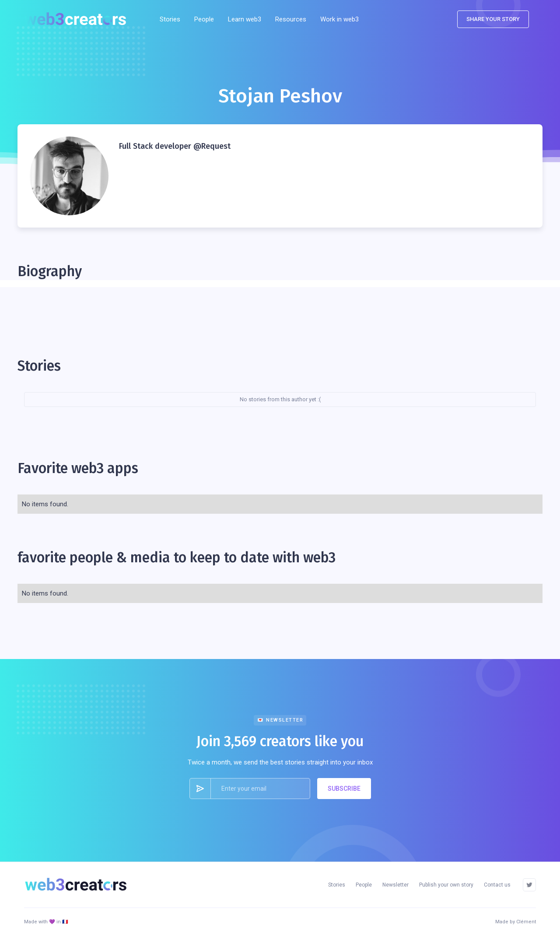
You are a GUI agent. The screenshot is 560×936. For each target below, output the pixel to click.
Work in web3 (339, 19)
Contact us (497, 885)
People (204, 19)
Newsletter (395, 885)
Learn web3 (245, 19)
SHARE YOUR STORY (493, 19)
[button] (291, 19)
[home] (79, 19)
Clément (526, 922)
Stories (170, 19)
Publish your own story (446, 885)
